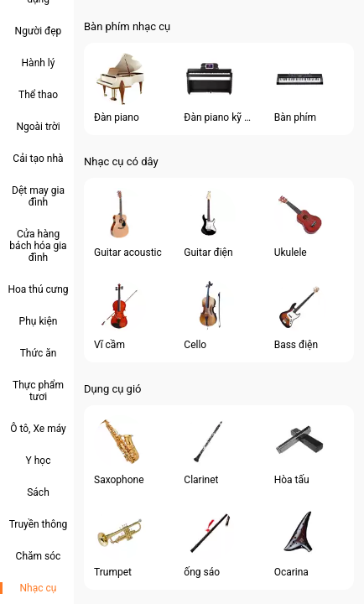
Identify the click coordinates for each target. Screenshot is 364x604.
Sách (38, 492)
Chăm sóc (39, 556)
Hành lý (39, 63)
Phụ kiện (39, 321)
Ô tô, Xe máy (38, 429)
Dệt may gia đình (38, 196)
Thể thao (38, 95)
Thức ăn (39, 353)
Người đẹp (39, 31)
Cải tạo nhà (38, 159)
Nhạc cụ (39, 588)
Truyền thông (39, 524)
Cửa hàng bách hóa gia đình (38, 246)
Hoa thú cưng (38, 289)
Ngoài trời (38, 127)
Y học (39, 461)
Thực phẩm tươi (38, 391)
